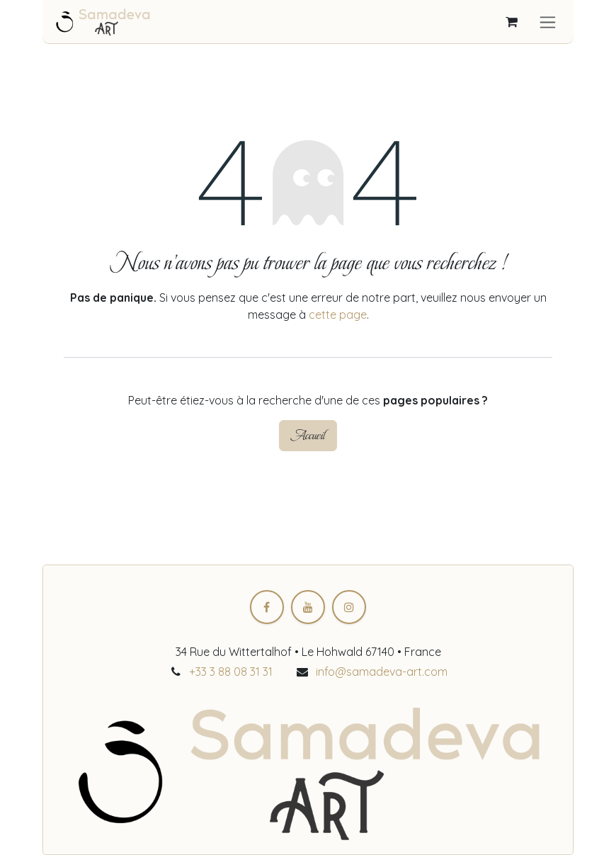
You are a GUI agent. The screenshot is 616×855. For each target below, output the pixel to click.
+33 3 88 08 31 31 (231, 672)
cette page (338, 315)
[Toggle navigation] (548, 22)
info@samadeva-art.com (382, 672)
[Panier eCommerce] (511, 22)
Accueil (308, 435)
